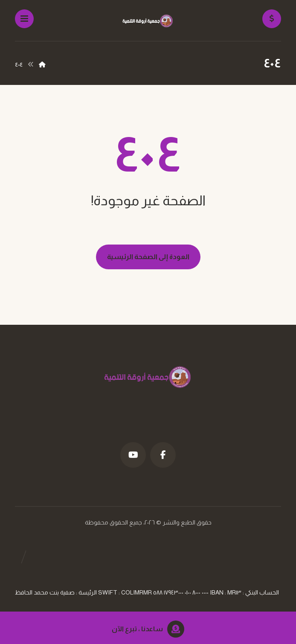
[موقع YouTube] (133, 455)
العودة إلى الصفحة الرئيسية (148, 257)
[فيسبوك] (163, 455)
